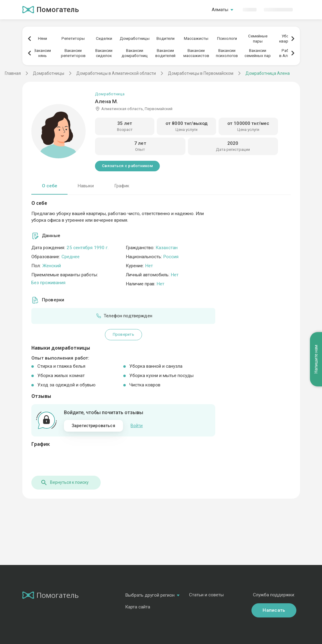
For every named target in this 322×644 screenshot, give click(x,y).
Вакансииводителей (165, 53)
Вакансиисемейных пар (258, 53)
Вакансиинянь (42, 53)
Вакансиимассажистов (196, 53)
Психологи (227, 38)
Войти (137, 426)
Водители (166, 38)
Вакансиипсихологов (227, 53)
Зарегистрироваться (93, 426)
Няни (43, 38)
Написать (274, 610)
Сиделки (104, 38)
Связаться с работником (127, 166)
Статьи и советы (206, 595)
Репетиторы (73, 38)
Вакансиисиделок (104, 53)
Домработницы (135, 38)
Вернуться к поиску (65, 483)
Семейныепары (258, 39)
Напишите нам (316, 359)
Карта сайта (138, 607)
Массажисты (196, 38)
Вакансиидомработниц (135, 53)
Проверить (123, 334)
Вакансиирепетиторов (73, 53)
